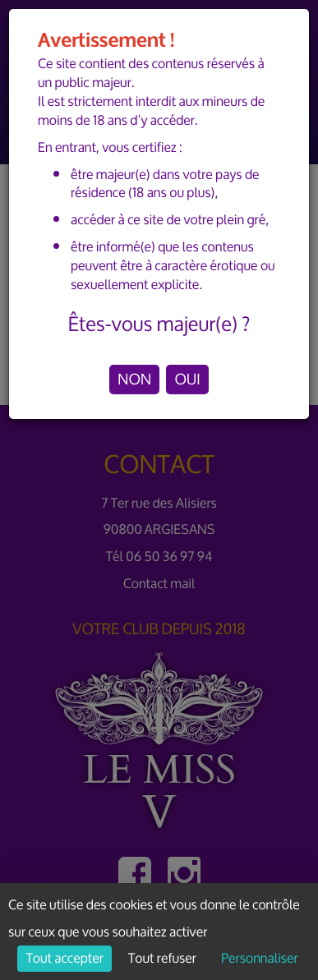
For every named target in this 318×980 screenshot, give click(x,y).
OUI (187, 380)
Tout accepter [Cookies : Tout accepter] (64, 959)
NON (134, 380)
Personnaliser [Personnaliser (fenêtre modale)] (259, 959)
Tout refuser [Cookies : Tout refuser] (162, 959)
